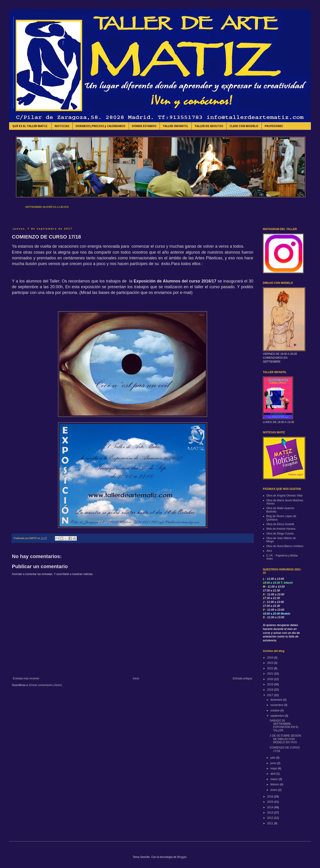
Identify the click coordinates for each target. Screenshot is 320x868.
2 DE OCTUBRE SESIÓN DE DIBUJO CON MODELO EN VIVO (285, 739)
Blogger (182, 857)
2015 (271, 802)
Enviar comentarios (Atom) (45, 685)
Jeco (269, 551)
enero (274, 790)
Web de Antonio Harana (281, 529)
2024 (271, 658)
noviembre (277, 705)
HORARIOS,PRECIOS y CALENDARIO (101, 126)
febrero (275, 784)
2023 (271, 663)
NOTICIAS (62, 126)
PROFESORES (274, 126)
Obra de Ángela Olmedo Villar (284, 496)
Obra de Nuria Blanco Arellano (285, 546)
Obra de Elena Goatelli (280, 524)
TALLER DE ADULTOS (209, 126)
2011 (271, 823)
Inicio (136, 678)
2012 (271, 818)
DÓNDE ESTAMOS (144, 126)
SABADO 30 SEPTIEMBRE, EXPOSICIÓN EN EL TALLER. (284, 726)
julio (273, 758)
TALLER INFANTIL (175, 126)
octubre (275, 711)
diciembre (277, 700)
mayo (274, 768)
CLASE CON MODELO (244, 126)
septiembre (278, 716)
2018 (271, 690)
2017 (271, 695)
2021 (271, 674)
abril (273, 774)
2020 (271, 679)
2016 (271, 797)
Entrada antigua (242, 678)
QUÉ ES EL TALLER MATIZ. (30, 126)
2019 (271, 684)
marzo (275, 779)
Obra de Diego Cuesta (280, 534)
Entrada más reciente (26, 678)
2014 (271, 807)
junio (274, 763)
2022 (271, 668)
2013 (271, 813)
